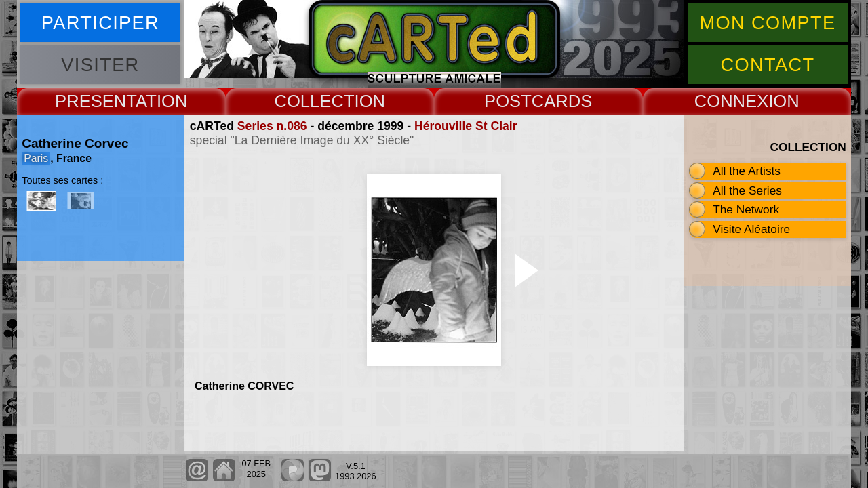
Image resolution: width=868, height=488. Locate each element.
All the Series (747, 190)
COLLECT (314, 101)
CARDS (562, 101)
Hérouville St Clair (466, 126)
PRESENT (95, 101)
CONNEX (732, 101)
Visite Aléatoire (751, 229)
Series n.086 (272, 126)
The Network (746, 209)
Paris (36, 158)
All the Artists (747, 171)
